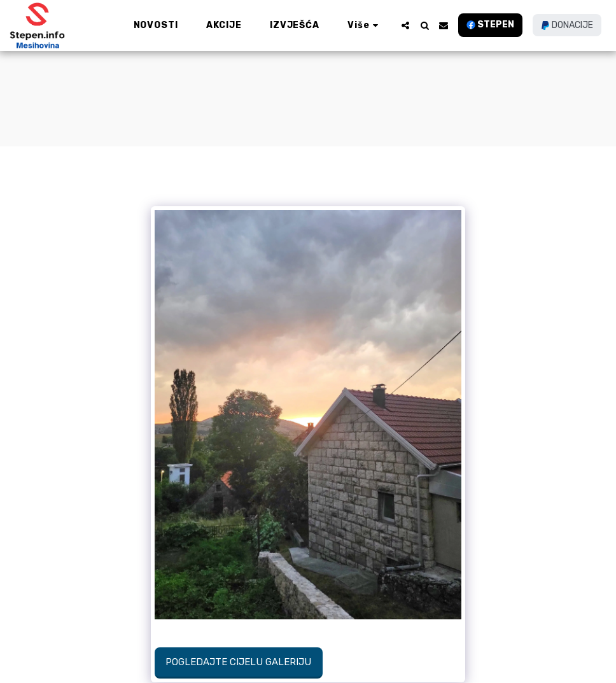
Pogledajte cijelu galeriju (238, 662)
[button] (405, 25)
